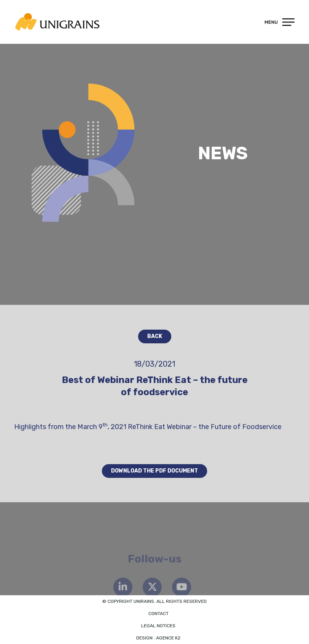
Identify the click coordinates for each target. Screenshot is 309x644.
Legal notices (158, 626)
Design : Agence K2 (158, 638)
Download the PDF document (154, 471)
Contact (159, 614)
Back (155, 336)
